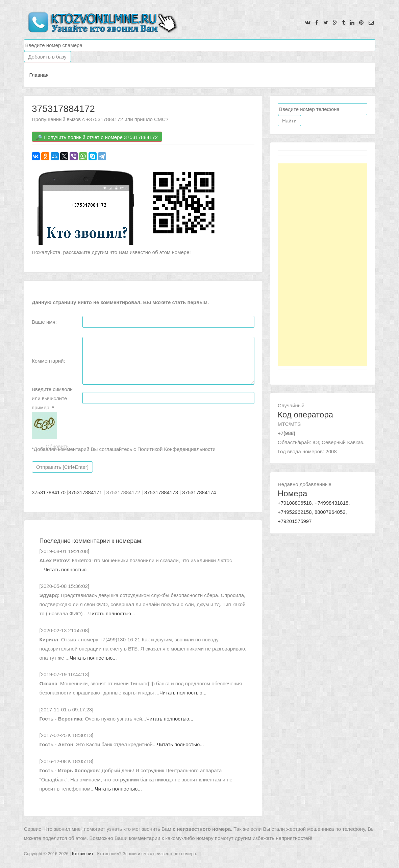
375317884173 (161, 492)
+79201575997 (295, 521)
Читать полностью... (67, 569)
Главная (39, 75)
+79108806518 (295, 503)
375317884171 (85, 492)
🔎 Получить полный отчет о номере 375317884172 (97, 137)
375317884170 (49, 492)
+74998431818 (332, 503)
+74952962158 (295, 512)
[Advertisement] (322, 265)
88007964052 (330, 512)
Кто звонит (83, 854)
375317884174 (199, 492)
